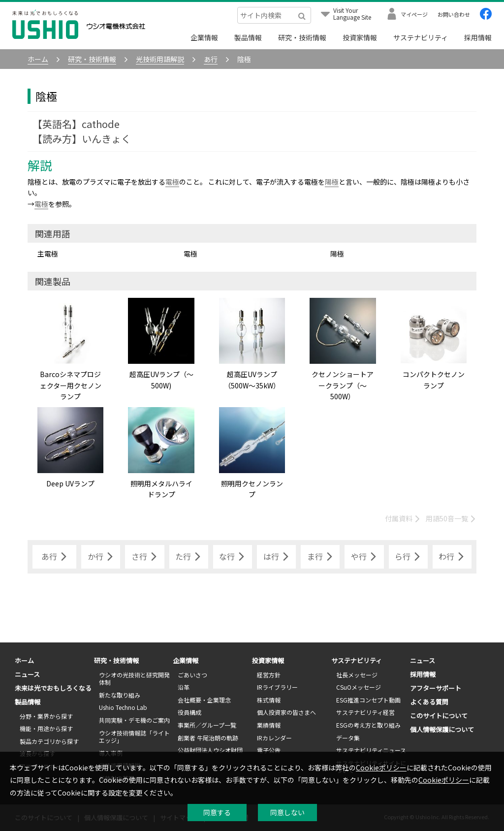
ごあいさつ (192, 675)
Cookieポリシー (381, 767)
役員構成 (189, 712)
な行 (232, 557)
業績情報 (269, 725)
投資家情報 (360, 37)
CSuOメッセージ (359, 687)
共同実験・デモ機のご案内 (134, 720)
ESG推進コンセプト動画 (368, 700)
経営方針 (269, 675)
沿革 (184, 687)
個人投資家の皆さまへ (286, 712)
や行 (364, 557)
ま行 (320, 557)
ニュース (27, 674)
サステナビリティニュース (371, 750)
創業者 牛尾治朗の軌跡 (208, 738)
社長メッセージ (357, 675)
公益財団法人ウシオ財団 (210, 750)
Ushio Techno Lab (123, 707)
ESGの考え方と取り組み (368, 725)
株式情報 (269, 700)
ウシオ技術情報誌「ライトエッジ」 (134, 737)
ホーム (24, 660)
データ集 (348, 738)
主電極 (48, 254)
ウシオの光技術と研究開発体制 (134, 679)
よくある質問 (429, 702)
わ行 (452, 557)
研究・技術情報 (302, 37)
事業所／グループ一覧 (207, 725)
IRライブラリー (277, 687)
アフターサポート (436, 688)
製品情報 (248, 37)
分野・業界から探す (46, 716)
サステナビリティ (421, 37)
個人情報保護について (442, 729)
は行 (277, 557)
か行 (101, 557)
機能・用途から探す (46, 728)
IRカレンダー (274, 738)
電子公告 (269, 750)
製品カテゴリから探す (49, 741)
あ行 (55, 557)
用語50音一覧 (451, 518)
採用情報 (478, 37)
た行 (189, 557)
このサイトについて (439, 716)
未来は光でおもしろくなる (53, 688)
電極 (172, 182)
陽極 (332, 182)
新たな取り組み (120, 695)
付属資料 (403, 518)
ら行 (408, 557)
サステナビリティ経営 (365, 712)
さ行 (145, 557)
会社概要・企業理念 (204, 700)
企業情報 (204, 37)
